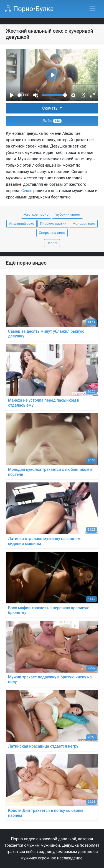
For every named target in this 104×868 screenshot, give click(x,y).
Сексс (27, 191)
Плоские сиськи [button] (53, 224)
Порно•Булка (29, 9)
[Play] (12, 95)
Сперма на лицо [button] (52, 233)
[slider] (19, 95)
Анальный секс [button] (21, 224)
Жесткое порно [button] (36, 214)
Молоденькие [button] (84, 224)
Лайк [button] (52, 121)
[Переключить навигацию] (92, 9)
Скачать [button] (50, 108)
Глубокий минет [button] (67, 214)
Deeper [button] (52, 243)
